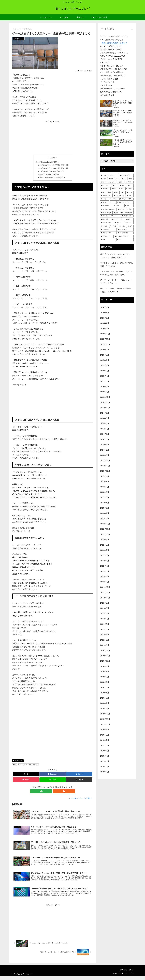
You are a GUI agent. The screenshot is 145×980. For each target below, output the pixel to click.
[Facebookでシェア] (53, 775)
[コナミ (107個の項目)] (130, 196)
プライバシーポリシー (127, 974)
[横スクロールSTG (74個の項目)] (126, 199)
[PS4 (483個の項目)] (111, 179)
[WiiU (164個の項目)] (114, 189)
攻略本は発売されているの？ (49, 175)
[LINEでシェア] (53, 781)
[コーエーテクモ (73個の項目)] (108, 202)
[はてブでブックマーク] (79, 775)
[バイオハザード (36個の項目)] (118, 219)
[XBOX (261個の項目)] (129, 182)
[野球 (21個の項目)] (108, 240)
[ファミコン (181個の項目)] (105, 189)
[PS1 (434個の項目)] (118, 179)
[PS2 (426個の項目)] (124, 179)
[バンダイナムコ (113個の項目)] (119, 196)
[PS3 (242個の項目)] (116, 186)
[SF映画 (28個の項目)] (113, 226)
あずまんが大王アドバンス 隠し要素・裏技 (54, 169)
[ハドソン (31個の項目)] (119, 223)
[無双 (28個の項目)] (130, 226)
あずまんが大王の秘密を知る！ (48, 162)
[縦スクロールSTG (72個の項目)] (125, 202)
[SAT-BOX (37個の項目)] (105, 219)
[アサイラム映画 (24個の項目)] (108, 233)
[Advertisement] (53, 137)
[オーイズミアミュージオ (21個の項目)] (124, 236)
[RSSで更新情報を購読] (55, 792)
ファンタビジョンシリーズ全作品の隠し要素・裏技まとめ (117, 265)
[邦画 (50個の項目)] (130, 209)
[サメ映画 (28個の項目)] (105, 226)
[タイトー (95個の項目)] (105, 199)
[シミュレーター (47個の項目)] (106, 213)
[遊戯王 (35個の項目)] (129, 219)
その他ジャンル (18, 762)
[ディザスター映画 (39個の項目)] (127, 213)
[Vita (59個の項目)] (129, 206)
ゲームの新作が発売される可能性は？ (52, 178)
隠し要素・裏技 (34, 766)
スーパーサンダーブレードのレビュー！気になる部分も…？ (117, 282)
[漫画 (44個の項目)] (116, 213)
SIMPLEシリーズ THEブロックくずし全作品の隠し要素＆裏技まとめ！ (117, 273)
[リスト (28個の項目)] (129, 223)
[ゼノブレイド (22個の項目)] (107, 236)
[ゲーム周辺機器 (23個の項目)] (125, 233)
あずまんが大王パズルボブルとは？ (52, 172)
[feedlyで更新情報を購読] (50, 792)
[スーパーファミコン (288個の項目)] (108, 182)
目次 (50, 158)
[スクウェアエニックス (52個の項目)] (108, 209)
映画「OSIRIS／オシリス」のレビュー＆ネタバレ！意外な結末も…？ (116, 256)
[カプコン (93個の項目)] (114, 199)
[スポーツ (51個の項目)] (122, 209)
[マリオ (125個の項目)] (130, 192)
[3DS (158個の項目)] (122, 189)
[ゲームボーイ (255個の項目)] (106, 186)
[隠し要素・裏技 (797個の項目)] (126, 175)
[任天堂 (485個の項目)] (104, 179)
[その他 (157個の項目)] (129, 189)
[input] (117, 29)
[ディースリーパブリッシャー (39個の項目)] (110, 216)
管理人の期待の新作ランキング (114, 43)
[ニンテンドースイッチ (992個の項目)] (109, 175)
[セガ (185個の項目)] (130, 186)
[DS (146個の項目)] (110, 192)
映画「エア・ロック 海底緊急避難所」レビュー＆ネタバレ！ (116, 290)
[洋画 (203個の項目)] (123, 186)
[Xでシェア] (26, 775)
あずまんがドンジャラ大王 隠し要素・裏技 (54, 165)
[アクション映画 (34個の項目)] (107, 223)
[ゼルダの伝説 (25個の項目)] (125, 230)
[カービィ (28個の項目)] (122, 226)
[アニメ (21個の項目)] (125, 240)
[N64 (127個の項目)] (122, 192)
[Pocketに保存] (26, 781)
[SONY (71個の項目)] (119, 206)
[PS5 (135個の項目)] (116, 192)
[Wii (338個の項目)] (131, 179)
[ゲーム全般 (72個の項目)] (107, 206)
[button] (79, 781)
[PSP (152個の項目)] (103, 192)
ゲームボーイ (23, 766)
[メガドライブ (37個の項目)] (127, 216)
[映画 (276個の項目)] (121, 182)
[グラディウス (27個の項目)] (108, 230)
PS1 (15, 766)
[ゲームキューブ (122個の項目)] (106, 196)
